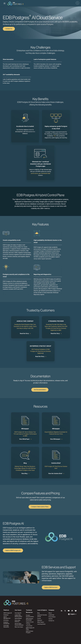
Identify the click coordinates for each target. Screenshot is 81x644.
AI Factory (6, 620)
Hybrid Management (7, 618)
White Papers (41, 622)
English (73, 614)
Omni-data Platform (18, 621)
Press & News (52, 617)
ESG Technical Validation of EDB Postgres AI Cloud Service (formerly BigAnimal (41, 351)
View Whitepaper (55, 439)
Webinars (40, 620)
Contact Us (9, 29)
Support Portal (30, 622)
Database (6, 615)
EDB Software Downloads (30, 619)
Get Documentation (40, 390)
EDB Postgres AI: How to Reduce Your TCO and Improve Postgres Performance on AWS (25, 434)
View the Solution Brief (55, 473)
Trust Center (29, 626)
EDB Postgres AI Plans (30, 628)
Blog (38, 613)
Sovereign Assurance (6, 626)
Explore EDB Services (51, 587)
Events (39, 618)
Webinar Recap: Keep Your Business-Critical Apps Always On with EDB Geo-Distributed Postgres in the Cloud (25, 468)
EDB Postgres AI (8, 613)
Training (28, 624)
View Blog (24, 473)
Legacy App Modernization (18, 616)
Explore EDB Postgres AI (13, 550)
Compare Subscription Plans (40, 507)
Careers (51, 619)
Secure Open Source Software (19, 624)
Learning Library (41, 624)
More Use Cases (19, 627)
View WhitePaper (24, 439)
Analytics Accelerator (7, 623)
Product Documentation (30, 616)
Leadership (51, 615)
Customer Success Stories (42, 616)
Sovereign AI (18, 613)
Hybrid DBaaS (18, 618)
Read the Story (24, 333)
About (50, 613)
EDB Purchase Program (30, 632)
